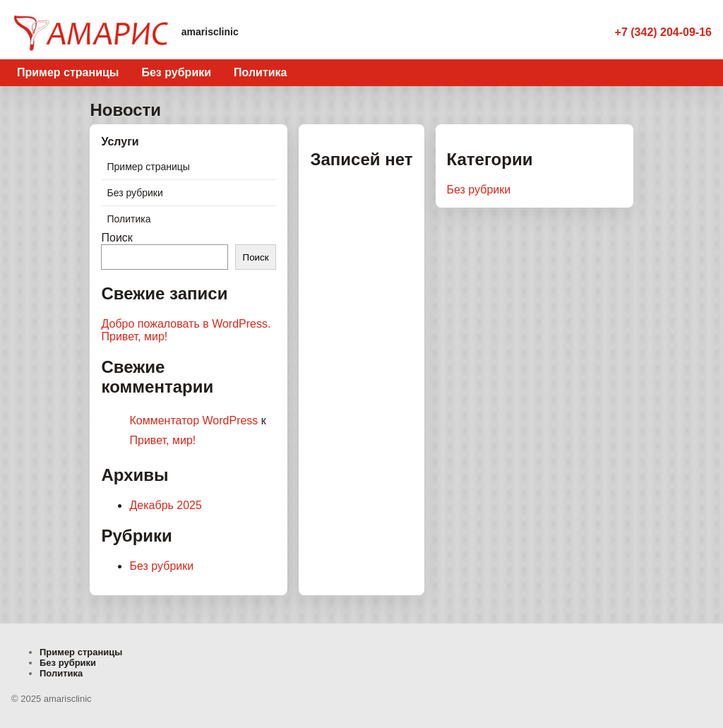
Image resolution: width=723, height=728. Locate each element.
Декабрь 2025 (165, 505)
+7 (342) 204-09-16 (663, 32)
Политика (260, 72)
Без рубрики (176, 72)
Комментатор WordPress (193, 420)
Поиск (116, 238)
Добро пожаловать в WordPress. (186, 324)
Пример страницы (68, 72)
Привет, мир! (134, 336)
